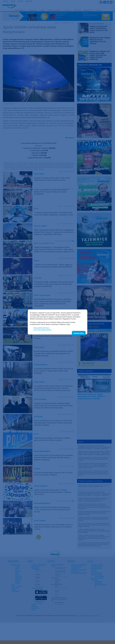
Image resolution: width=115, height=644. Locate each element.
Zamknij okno (79, 333)
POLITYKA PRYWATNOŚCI (43, 330)
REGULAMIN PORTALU (41, 328)
